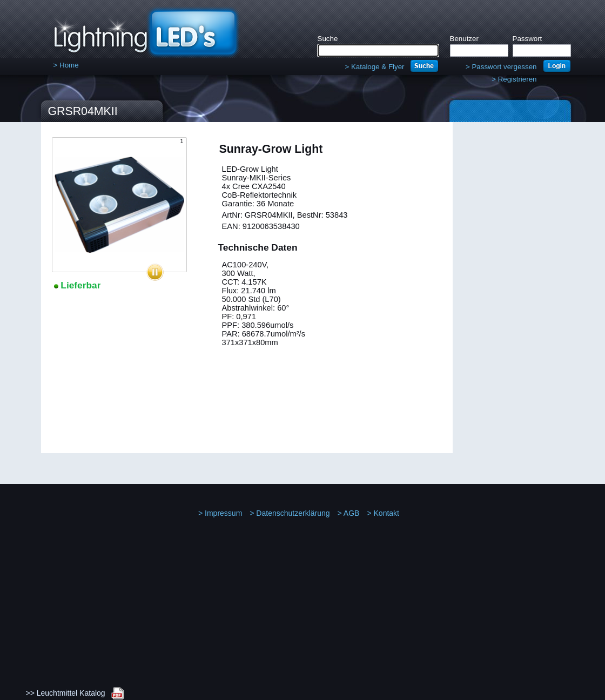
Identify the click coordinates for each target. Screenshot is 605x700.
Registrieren (514, 79)
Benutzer (464, 39)
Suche (328, 39)
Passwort (527, 39)
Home (66, 65)
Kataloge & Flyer (374, 67)
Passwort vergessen (501, 67)
